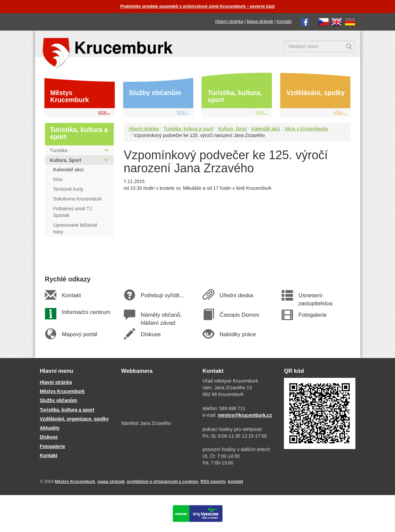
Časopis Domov (239, 315)
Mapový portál (80, 334)
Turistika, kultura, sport (235, 96)
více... (104, 112)
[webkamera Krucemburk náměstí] (157, 398)
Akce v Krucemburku (307, 129)
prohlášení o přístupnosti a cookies (162, 482)
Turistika (79, 150)
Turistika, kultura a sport (188, 129)
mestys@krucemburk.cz (245, 415)
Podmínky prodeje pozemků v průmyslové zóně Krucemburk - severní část (197, 6)
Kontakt (284, 21)
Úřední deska (236, 295)
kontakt (235, 482)
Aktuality (50, 428)
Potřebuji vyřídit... (162, 295)
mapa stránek (111, 482)
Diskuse (151, 334)
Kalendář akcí (266, 129)
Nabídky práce (238, 334)
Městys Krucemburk (70, 96)
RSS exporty (213, 482)
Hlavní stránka (229, 21)
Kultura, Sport (233, 129)
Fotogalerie (312, 315)
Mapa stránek (260, 21)
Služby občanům (155, 93)
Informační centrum (86, 312)
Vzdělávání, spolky (315, 93)
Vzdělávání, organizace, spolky (74, 419)
